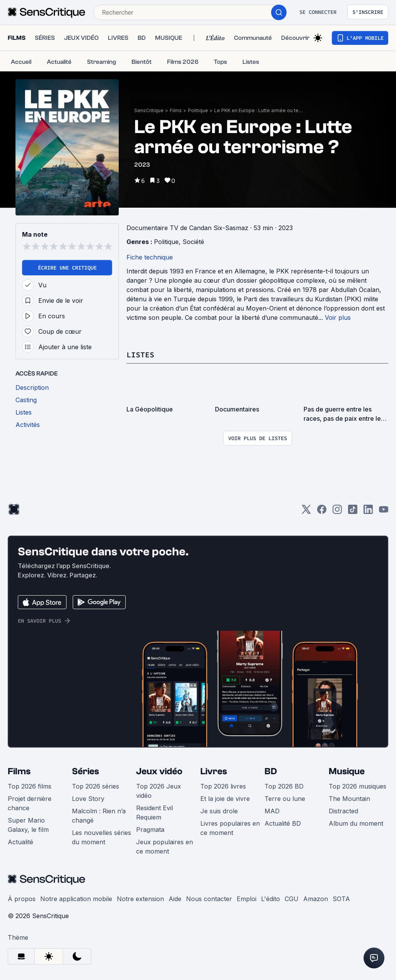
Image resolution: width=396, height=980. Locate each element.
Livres (214, 771)
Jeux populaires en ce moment (165, 847)
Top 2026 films (30, 786)
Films (176, 110)
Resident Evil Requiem (154, 813)
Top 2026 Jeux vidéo (159, 791)
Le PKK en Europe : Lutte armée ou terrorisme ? (259, 110)
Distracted (343, 811)
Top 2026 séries (96, 786)
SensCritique (149, 110)
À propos (22, 899)
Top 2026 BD (284, 786)
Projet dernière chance (30, 803)
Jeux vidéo (159, 771)
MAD (272, 811)
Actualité (20, 842)
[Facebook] (322, 512)
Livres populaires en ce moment (230, 828)
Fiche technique (150, 257)
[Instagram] (337, 512)
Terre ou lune (285, 799)
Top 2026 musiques (358, 786)
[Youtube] (384, 512)
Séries (85, 771)
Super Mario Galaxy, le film (28, 825)
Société (193, 242)
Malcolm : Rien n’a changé (99, 816)
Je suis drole (219, 811)
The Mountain (349, 799)
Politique (198, 110)
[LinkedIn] (368, 512)
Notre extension (140, 899)
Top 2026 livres (223, 786)
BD (271, 771)
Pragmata (150, 830)
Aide (175, 899)
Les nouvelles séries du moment (102, 837)
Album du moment (356, 823)
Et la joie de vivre (225, 799)
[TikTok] (353, 512)
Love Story (88, 799)
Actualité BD (283, 823)
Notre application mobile (76, 899)
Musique (347, 771)
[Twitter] (306, 512)
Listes (140, 354)
